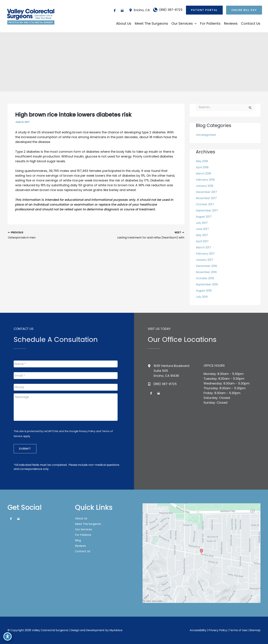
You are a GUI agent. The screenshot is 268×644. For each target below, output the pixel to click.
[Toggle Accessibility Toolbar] (8, 636)
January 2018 (205, 186)
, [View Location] (142, 10)
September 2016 (207, 284)
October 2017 (205, 204)
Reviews (80, 546)
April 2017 (202, 241)
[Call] (168, 10)
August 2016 (204, 291)
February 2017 (205, 254)
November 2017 (206, 198)
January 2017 (205, 260)
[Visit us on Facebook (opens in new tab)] (115, 10)
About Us (81, 519)
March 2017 (203, 247)
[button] (204, 10)
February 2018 (205, 180)
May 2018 (202, 161)
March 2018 (203, 173)
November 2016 (206, 272)
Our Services (83, 529)
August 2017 (204, 217)
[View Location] (131, 10)
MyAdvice (116, 630)
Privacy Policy (87, 431)
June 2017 (202, 229)
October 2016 (205, 278)
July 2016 (202, 297)
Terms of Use (238, 630)
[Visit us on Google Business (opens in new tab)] (122, 10)
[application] (195, 23)
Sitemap (255, 630)
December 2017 (206, 192)
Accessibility (198, 630)
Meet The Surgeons (88, 524)
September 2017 (207, 210)
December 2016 (206, 266)
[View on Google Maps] (202, 553)
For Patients (83, 535)
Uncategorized (206, 135)
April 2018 (202, 167)
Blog (78, 540)
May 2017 (202, 235)
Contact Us (83, 551)
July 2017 (202, 223)
